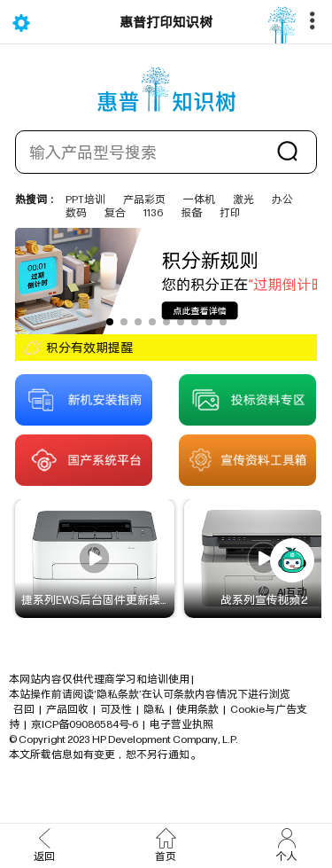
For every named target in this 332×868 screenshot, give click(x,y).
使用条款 (197, 709)
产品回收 (67, 709)
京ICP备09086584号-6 (85, 724)
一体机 (199, 199)
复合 (115, 212)
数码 (76, 212)
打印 (230, 212)
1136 (153, 212)
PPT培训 (85, 199)
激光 (243, 199)
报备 (191, 212)
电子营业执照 (181, 724)
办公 (282, 199)
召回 (24, 709)
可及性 (116, 709)
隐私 (154, 709)
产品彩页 (144, 199)
